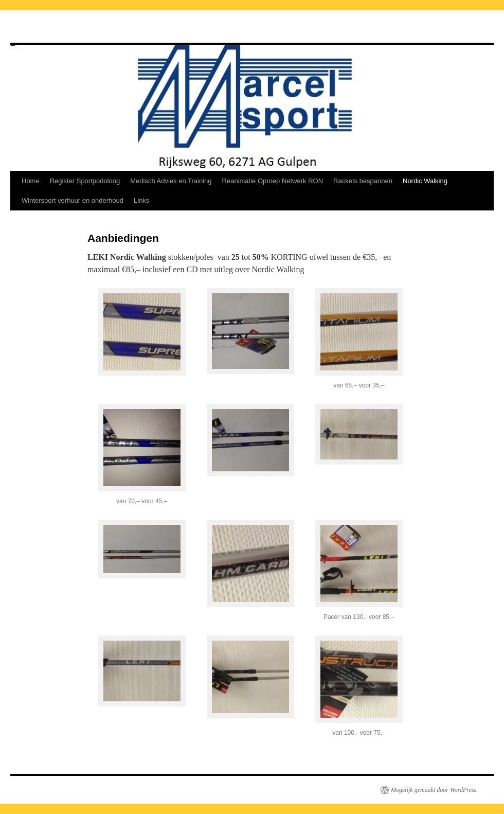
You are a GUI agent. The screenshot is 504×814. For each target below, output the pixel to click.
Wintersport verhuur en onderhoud (73, 200)
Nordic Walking (425, 181)
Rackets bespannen (363, 181)
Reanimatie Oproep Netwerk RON (273, 181)
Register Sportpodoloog (85, 181)
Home (31, 181)
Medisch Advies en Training (171, 181)
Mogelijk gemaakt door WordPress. (434, 790)
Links (141, 200)
